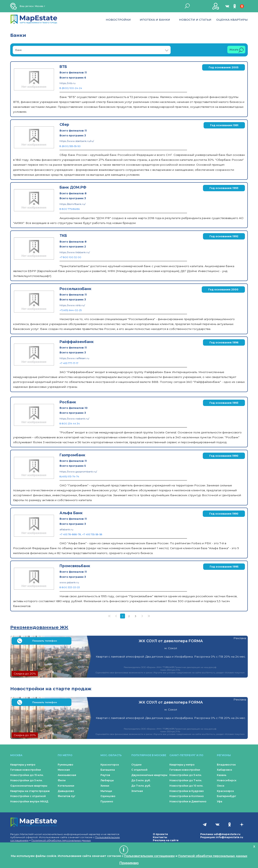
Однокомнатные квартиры (29, 786)
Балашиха (108, 770)
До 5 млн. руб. (141, 780)
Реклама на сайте (166, 840)
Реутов (105, 775)
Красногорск (110, 765)
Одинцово (108, 796)
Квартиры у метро (23, 765)
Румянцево (65, 765)
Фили (62, 780)
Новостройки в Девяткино (188, 801)
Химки (105, 786)
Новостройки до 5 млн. (26, 780)
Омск (221, 786)
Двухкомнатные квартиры (149, 775)
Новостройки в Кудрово (187, 791)
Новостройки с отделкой (28, 796)
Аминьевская (67, 775)
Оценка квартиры (232, 20)
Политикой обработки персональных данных (61, 840)
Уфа (220, 801)
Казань (222, 775)
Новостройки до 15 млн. (27, 775)
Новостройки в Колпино (187, 796)
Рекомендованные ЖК (39, 627)
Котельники (66, 786)
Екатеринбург (226, 796)
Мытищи (106, 791)
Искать (237, 50)
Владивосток (226, 765)
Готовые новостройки (26, 770)
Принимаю (129, 863)
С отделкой (139, 770)
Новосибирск (227, 780)
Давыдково (66, 791)
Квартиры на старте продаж (30, 791)
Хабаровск (224, 770)
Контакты (160, 837)
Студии (136, 765)
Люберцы (107, 780)
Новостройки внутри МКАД (29, 801)
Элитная (137, 791)
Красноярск (225, 791)
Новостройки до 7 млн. (186, 780)
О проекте (160, 834)
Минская (64, 770)
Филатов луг (66, 796)
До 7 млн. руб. (141, 786)
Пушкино (107, 801)
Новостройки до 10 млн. (186, 786)
